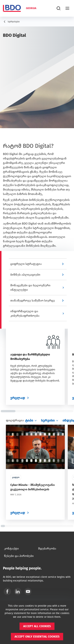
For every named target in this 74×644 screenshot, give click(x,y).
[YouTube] (28, 591)
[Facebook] (7, 591)
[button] (38, 264)
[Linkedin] (18, 591)
